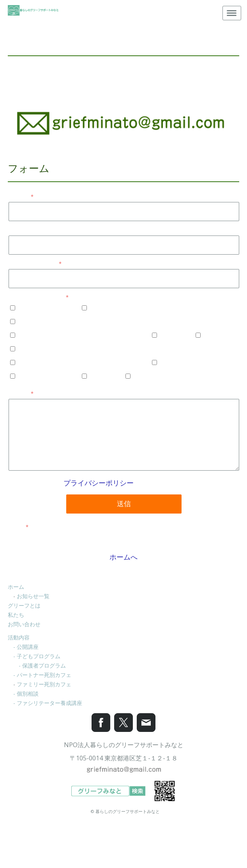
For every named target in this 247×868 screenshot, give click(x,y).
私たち (16, 615)
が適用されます (124, 483)
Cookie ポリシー (84, 841)
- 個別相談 (26, 694)
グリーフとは (24, 605)
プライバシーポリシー (99, 483)
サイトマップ (123, 841)
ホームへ (123, 557)
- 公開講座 (26, 647)
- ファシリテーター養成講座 (48, 703)
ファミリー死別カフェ (44, 684)
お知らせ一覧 (33, 596)
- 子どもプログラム (37, 656)
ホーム (16, 587)
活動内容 (19, 637)
